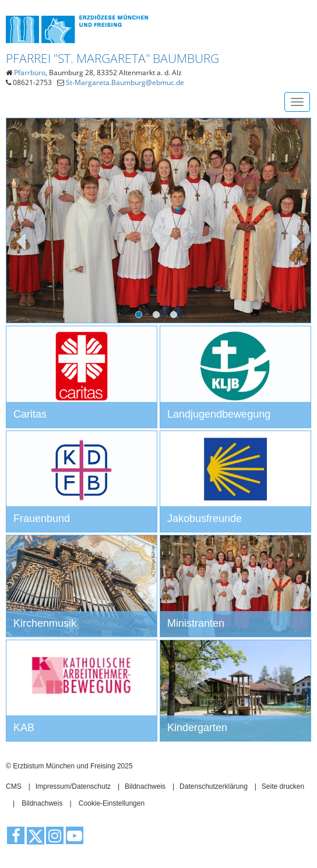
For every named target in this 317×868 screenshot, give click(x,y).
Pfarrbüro (30, 73)
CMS (14, 786)
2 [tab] (158, 317)
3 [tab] (176, 317)
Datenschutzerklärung (214, 786)
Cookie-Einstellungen (112, 803)
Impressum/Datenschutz (73, 786)
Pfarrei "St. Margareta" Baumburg (112, 58)
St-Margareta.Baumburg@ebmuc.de (125, 82)
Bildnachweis (145, 786)
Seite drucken (283, 786)
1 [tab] (141, 317)
